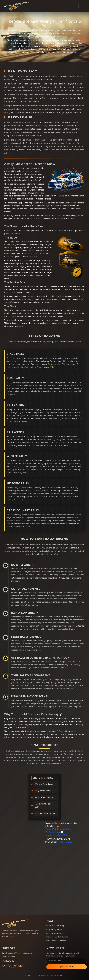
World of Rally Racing (44, 784)
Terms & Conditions (10, 957)
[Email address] (67, 961)
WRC (53, 367)
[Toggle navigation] (82, 6)
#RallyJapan (55, 832)
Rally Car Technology (44, 797)
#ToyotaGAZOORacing (54, 829)
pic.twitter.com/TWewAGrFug (57, 835)
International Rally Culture (43, 805)
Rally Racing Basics (43, 791)
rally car (9, 168)
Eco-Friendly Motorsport (46, 813)
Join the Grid (67, 967)
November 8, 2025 (64, 842)
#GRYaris (68, 829)
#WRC (47, 832)
